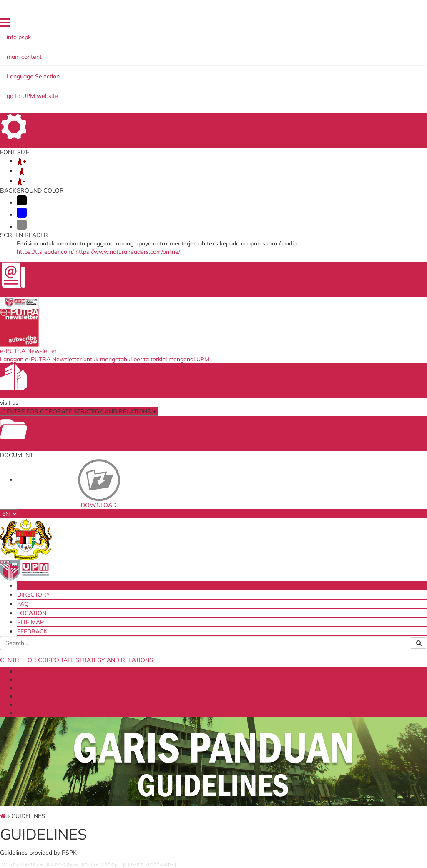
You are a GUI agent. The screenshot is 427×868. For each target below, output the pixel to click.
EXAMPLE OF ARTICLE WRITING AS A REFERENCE (249, 449)
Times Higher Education (269, 743)
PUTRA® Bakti (218, 72)
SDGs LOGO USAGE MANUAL (173, 295)
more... (89, 357)
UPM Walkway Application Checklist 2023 (333, 360)
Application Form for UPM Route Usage (337, 380)
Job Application (205, 732)
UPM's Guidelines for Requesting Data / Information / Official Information (212, 598)
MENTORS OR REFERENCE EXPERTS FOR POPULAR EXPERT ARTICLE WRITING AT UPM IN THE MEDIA (254, 414)
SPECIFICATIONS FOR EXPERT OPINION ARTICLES (253, 379)
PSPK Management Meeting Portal (211, 743)
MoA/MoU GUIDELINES (89, 291)
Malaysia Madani (274, 768)
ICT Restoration (206, 687)
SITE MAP (335, 25)
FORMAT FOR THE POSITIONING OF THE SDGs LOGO (171, 403)
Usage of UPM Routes (340, 291)
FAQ (281, 25)
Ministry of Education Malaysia (146, 695)
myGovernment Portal (138, 709)
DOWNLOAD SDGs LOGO (172, 420)
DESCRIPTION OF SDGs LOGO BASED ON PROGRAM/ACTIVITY (175, 379)
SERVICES (261, 72)
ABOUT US (68, 72)
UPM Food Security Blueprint (144, 681)
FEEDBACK (366, 25)
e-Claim (195, 678)
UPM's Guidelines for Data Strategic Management (212, 565)
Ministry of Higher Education (275, 681)
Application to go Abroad (207, 720)
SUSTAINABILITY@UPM (86, 80)
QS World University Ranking (279, 709)
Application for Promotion (204, 698)
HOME (228, 25)
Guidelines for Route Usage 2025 (332, 400)
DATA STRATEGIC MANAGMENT (214, 490)
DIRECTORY (256, 25)
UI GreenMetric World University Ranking (274, 726)
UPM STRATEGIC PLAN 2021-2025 (140, 72)
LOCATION (305, 25)
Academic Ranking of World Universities (280, 757)
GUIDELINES (302, 72)
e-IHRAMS (199, 709)
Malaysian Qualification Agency (279, 695)
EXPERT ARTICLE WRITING (256, 295)
